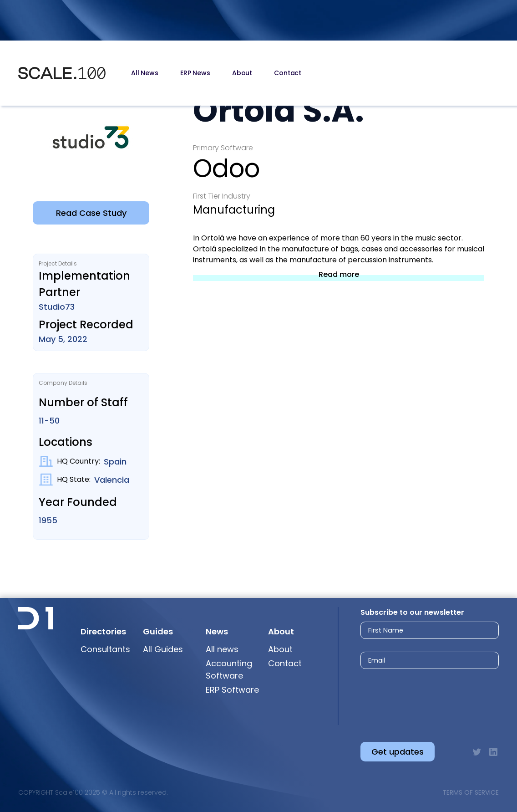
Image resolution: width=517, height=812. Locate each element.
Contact (288, 73)
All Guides (163, 649)
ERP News (195, 73)
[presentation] (421, 698)
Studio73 (57, 307)
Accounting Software (229, 669)
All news (222, 649)
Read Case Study (91, 213)
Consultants (105, 649)
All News (145, 73)
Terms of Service (471, 792)
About (242, 73)
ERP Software (232, 690)
